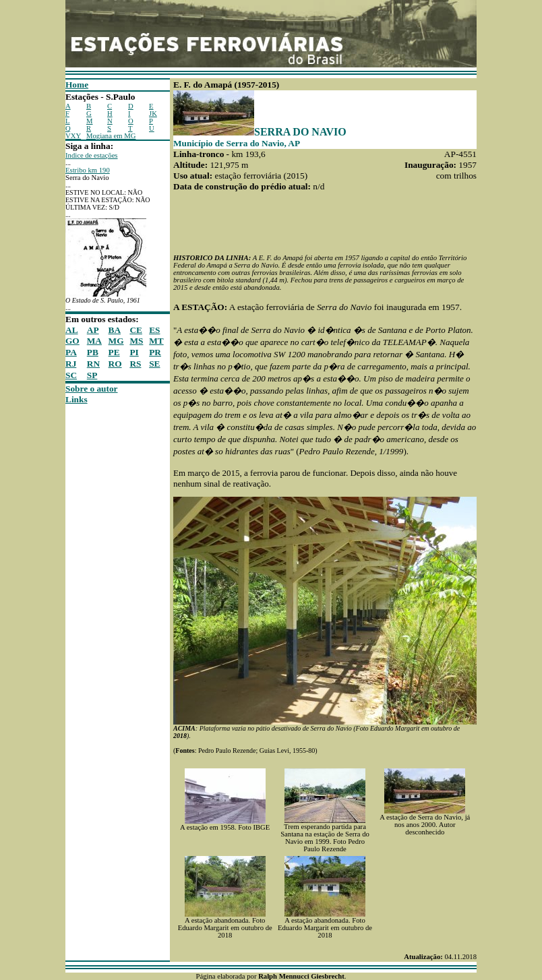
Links (77, 399)
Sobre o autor (92, 389)
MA (94, 341)
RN (93, 364)
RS (135, 364)
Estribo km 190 (88, 170)
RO (115, 364)
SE (154, 364)
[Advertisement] (106, 607)
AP (93, 330)
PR (155, 352)
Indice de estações (92, 155)
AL (72, 330)
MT (156, 341)
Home (77, 85)
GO (72, 341)
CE (136, 330)
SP (92, 375)
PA (71, 352)
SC (71, 375)
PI (134, 352)
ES (154, 330)
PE (114, 352)
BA (115, 330)
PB (93, 352)
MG (116, 341)
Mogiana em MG (111, 136)
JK (153, 114)
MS (136, 341)
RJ (71, 364)
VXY (73, 136)
